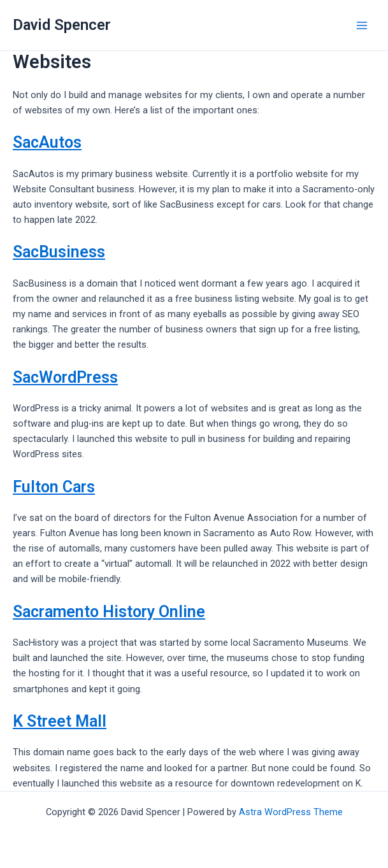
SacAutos (47, 142)
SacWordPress (65, 377)
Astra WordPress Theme (291, 812)
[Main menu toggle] (362, 25)
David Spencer (62, 25)
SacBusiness (59, 252)
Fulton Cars (54, 487)
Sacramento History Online (109, 612)
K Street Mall (60, 721)
